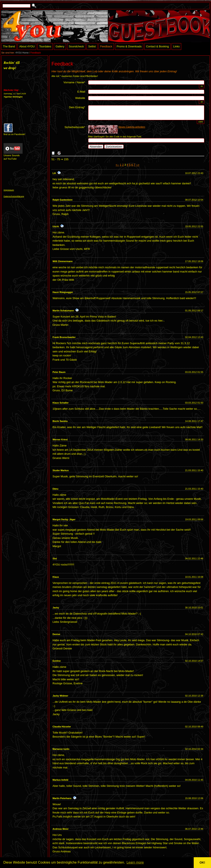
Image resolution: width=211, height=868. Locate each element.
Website (80, 98)
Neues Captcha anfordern (132, 127)
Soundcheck (76, 46)
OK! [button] (202, 863)
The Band (9, 46)
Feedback (106, 46)
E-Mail (81, 92)
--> (138, 165)
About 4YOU (27, 46)
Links (176, 46)
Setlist (92, 46)
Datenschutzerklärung (14, 196)
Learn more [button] (135, 862)
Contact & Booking (157, 46)
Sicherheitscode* (75, 127)
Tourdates (45, 46)
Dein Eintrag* (77, 107)
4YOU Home (22, 53)
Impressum (9, 190)
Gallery (60, 46)
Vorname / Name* (74, 82)
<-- (117, 165)
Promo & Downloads (129, 46)
